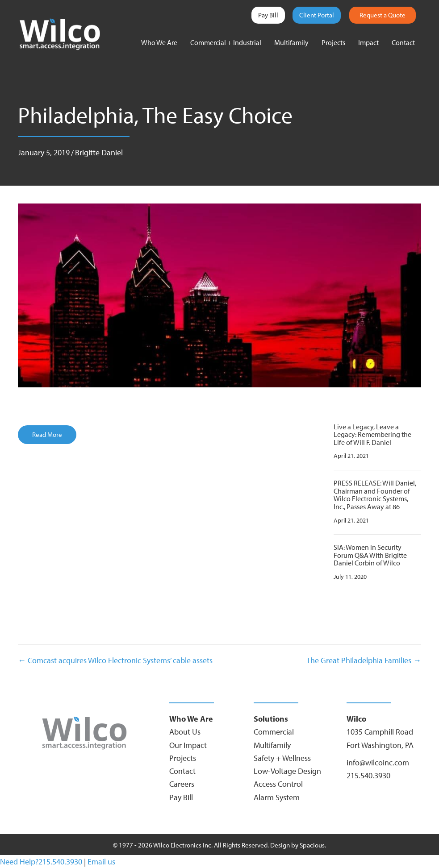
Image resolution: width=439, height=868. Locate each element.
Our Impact (188, 745)
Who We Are (159, 42)
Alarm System (277, 797)
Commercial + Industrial (226, 42)
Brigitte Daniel (99, 152)
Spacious (312, 845)
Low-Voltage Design (287, 771)
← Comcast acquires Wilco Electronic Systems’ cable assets (115, 660)
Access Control (278, 784)
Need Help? (19, 862)
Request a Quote (383, 15)
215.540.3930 (368, 775)
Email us (101, 862)
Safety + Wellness (282, 758)
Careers (182, 784)
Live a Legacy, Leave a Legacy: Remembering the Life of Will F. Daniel (372, 434)
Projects (333, 42)
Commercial (274, 732)
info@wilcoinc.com (378, 762)
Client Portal (317, 15)
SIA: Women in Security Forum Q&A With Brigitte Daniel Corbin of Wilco (370, 555)
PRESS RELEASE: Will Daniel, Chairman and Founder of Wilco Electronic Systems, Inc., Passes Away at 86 (375, 495)
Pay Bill (268, 15)
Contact (403, 42)
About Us (185, 732)
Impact (368, 42)
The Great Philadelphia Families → (364, 660)
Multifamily (291, 42)
